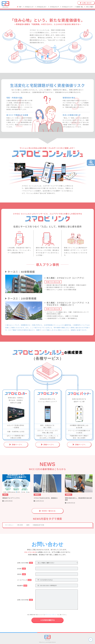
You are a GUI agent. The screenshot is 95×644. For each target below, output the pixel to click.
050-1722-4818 (30, 552)
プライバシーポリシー (51, 615)
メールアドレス (24, 580)
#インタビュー (10, 525)
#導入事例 (20, 525)
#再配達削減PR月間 (38, 525)
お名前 (22, 569)
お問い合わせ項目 (25, 563)
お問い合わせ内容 (25, 600)
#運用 (28, 525)
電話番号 (22, 586)
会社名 (22, 574)
